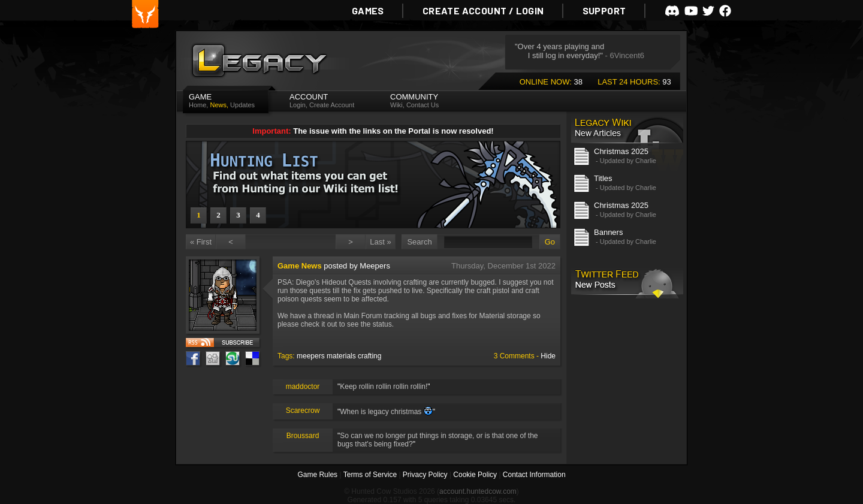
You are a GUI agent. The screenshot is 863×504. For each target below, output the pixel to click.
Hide (548, 356)
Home (197, 105)
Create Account (332, 105)
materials (341, 356)
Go (550, 242)
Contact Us (423, 105)
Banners (608, 232)
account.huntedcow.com (478, 491)
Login (298, 105)
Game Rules (317, 475)
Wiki (396, 105)
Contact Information (534, 475)
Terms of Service (370, 475)
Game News (300, 266)
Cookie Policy (475, 475)
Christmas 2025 (621, 151)
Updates (242, 105)
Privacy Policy (425, 475)
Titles (603, 178)
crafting (369, 356)
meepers (311, 356)
